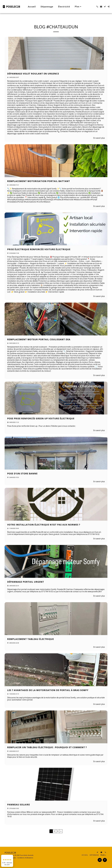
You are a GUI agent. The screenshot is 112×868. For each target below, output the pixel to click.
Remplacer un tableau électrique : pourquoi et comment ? (47, 747)
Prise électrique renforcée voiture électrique (39, 249)
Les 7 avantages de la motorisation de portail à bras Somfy (48, 690)
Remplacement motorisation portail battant (39, 181)
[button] (97, 7)
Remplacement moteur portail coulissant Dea (39, 339)
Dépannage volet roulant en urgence (33, 74)
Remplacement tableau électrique (31, 639)
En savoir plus (99, 138)
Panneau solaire (19, 805)
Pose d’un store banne (22, 474)
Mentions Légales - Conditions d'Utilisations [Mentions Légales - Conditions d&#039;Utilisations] (19, 858)
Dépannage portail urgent (26, 582)
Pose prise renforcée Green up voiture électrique (41, 418)
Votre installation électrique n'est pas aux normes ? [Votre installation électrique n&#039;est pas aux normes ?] (44, 525)
